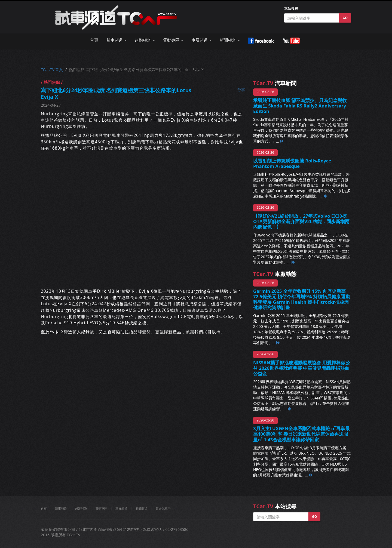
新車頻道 (61, 508)
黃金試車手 (163, 508)
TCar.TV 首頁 (52, 70)
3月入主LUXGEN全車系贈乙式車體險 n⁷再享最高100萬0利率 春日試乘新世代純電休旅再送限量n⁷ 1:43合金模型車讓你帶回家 (301, 434)
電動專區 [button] (173, 40)
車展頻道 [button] (201, 40)
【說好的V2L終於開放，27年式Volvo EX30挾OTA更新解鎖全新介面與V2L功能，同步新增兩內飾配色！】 (301, 221)
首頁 (94, 40)
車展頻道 (121, 508)
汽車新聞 (275, 83)
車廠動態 (275, 274)
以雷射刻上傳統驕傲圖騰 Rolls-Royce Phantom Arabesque (292, 163)
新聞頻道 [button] (230, 40)
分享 (241, 90)
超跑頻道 (81, 508)
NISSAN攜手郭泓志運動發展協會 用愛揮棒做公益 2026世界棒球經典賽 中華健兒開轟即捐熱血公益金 (302, 368)
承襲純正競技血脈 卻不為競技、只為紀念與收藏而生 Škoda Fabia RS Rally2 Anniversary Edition (300, 106)
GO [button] (345, 18)
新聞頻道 (142, 508)
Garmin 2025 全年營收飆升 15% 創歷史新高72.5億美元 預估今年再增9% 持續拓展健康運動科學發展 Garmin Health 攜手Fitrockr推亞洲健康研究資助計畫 (302, 299)
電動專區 (101, 508)
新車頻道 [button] (117, 40)
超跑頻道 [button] (145, 40)
